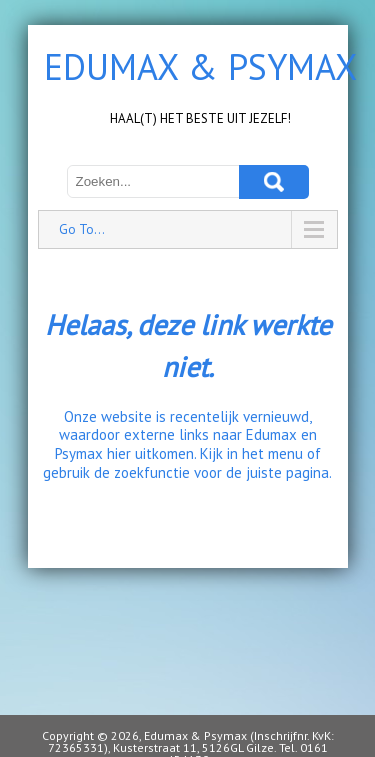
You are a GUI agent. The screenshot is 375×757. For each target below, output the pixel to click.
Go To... (82, 229)
